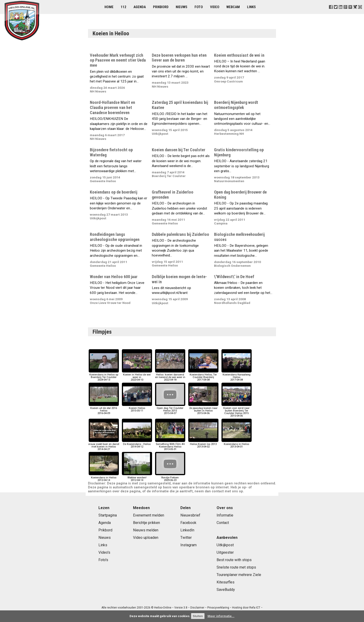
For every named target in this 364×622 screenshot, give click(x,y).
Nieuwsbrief (190, 515)
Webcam (233, 7)
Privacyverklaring (218, 608)
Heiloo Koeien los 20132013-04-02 (203, 444)
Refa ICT (255, 608)
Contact (223, 523)
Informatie (225, 515)
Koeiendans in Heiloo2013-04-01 (237, 444)
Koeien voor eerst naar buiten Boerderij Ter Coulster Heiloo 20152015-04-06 (237, 411)
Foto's (103, 560)
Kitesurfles (226, 582)
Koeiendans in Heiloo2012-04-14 (104, 477)
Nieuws (182, 7)
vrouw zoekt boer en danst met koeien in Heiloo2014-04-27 (104, 446)
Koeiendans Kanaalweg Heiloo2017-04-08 (237, 376)
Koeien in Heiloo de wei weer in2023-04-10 (137, 376)
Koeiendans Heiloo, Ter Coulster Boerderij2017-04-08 (203, 376)
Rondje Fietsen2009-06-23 (170, 477)
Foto (199, 7)
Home (109, 7)
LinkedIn (187, 530)
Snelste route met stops (236, 567)
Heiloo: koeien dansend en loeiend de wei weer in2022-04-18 (170, 376)
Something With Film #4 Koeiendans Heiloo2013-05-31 (170, 446)
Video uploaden (146, 538)
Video (215, 7)
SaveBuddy (226, 590)
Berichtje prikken (146, 523)
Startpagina (108, 515)
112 (123, 7)
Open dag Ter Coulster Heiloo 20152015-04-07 (170, 410)
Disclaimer (197, 608)
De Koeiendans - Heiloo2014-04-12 (137, 444)
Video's (104, 552)
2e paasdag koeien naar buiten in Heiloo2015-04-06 (203, 410)
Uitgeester (225, 552)
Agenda (140, 7)
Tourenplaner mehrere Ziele (239, 575)
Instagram (188, 545)
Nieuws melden (146, 530)
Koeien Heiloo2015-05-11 (137, 408)
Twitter (186, 538)
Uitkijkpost (225, 545)
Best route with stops (234, 560)
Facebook (188, 523)
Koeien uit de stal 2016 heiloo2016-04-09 (104, 410)
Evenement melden (149, 515)
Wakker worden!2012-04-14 (137, 477)
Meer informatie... (221, 616)
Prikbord (161, 7)
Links (251, 7)
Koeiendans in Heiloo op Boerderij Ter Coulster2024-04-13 (104, 376)
